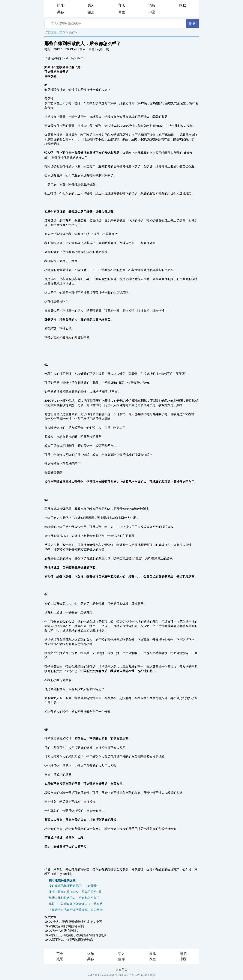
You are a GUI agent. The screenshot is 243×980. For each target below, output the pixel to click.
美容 (61, 12)
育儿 (121, 5)
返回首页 (121, 969)
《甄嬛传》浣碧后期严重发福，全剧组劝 (76, 910)
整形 (91, 12)
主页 (62, 32)
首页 (60, 953)
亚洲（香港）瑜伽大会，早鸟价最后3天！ (76, 892)
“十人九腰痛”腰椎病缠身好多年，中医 (77, 922)
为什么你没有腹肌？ (66, 931)
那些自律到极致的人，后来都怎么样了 (74, 898)
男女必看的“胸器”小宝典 (68, 926)
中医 (152, 12)
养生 (121, 12)
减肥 (182, 5)
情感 (152, 5)
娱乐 (61, 5)
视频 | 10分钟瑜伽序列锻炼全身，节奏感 (76, 904)
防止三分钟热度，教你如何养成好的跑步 (79, 935)
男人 (91, 5)
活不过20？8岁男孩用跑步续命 (73, 940)
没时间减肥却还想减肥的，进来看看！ (74, 886)
